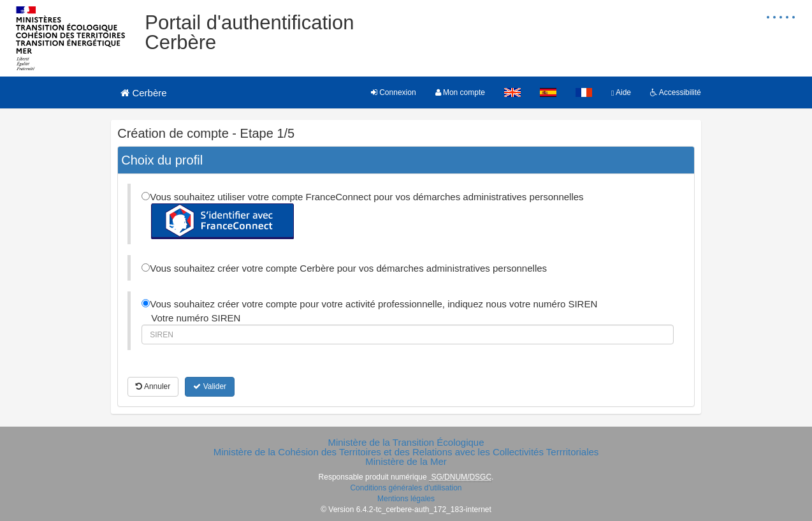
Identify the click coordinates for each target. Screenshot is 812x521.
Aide (621, 92)
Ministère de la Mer (406, 461)
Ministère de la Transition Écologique (406, 442)
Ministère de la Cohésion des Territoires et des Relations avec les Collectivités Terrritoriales (406, 452)
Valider (210, 386)
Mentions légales (406, 499)
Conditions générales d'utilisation (406, 488)
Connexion (394, 92)
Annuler (153, 386)
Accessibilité (676, 92)
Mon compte (460, 92)
